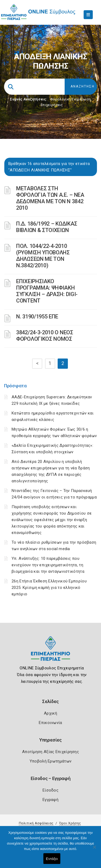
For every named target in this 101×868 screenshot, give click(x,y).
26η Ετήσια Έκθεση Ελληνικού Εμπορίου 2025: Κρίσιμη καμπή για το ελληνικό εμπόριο (49, 588)
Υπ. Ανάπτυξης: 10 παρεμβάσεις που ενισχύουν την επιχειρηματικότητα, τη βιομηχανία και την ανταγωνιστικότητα (48, 565)
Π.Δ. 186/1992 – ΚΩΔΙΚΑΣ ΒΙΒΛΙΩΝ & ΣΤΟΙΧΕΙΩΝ (47, 227)
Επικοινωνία (50, 723)
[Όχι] (94, 850)
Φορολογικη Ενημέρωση (70, 99)
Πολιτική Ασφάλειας (36, 823)
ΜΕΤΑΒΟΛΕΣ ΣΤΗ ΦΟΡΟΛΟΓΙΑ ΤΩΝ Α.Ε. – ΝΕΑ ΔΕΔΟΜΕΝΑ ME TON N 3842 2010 (50, 198)
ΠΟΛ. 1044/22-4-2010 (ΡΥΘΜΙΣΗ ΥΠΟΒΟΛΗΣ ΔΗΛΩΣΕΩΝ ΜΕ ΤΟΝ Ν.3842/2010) (43, 256)
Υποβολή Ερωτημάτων (50, 761)
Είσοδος (50, 790)
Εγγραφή (50, 800)
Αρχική (50, 713)
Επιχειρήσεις (52, 105)
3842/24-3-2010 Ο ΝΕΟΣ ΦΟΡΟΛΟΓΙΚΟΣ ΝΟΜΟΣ (45, 336)
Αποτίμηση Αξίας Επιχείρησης (50, 752)
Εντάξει (52, 859)
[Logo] (50, 653)
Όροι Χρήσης (70, 823)
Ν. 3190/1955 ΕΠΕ (37, 317)
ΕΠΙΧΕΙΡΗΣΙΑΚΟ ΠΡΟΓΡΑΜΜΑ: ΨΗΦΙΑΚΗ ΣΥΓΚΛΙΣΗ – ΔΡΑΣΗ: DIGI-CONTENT (47, 291)
